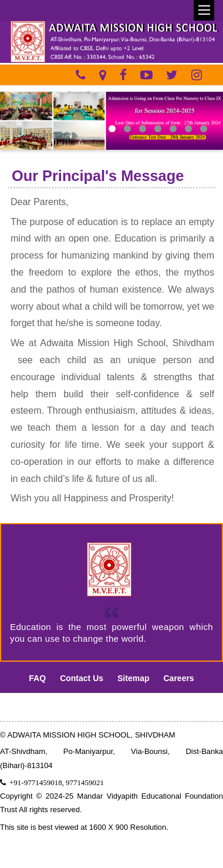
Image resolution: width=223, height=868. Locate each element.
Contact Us (82, 678)
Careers (179, 678)
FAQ (37, 678)
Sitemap (133, 678)
